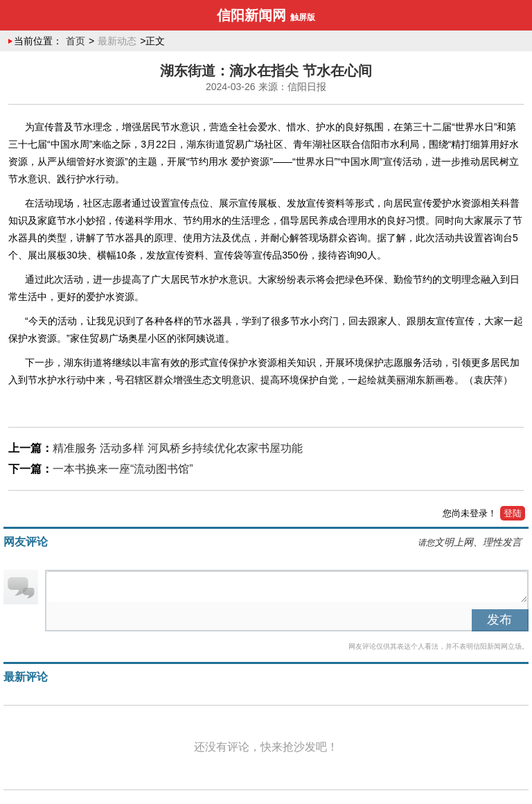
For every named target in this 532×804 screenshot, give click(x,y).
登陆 (513, 513)
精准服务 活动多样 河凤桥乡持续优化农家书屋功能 (178, 448)
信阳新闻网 (251, 15)
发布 (499, 620)
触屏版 (303, 17)
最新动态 (117, 41)
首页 (76, 41)
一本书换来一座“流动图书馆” (123, 469)
